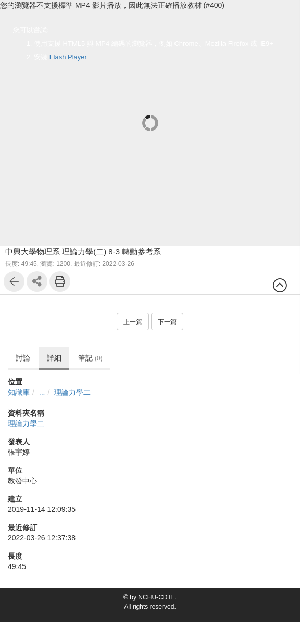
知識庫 (19, 392)
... (42, 392)
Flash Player (68, 57)
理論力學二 (72, 392)
